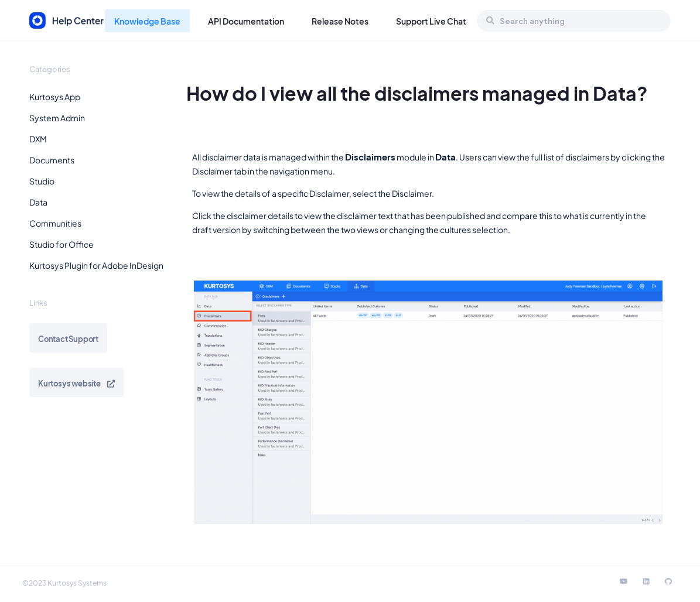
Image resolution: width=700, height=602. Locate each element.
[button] (98, 97)
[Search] (490, 21)
